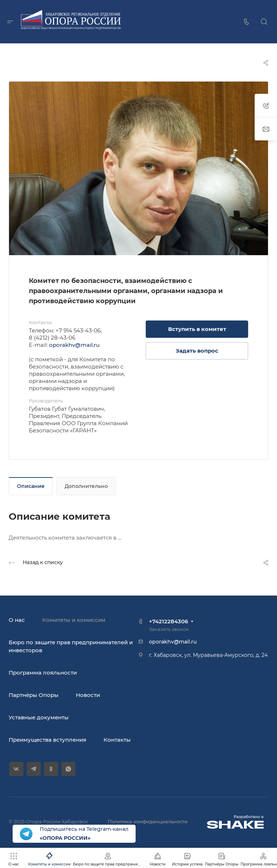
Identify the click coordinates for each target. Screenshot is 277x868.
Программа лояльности (43, 673)
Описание (31, 486)
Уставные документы (39, 717)
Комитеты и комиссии (74, 620)
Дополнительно (86, 486)
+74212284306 (168, 621)
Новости (88, 695)
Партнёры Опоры (34, 695)
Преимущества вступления (47, 740)
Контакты (117, 740)
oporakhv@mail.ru (74, 345)
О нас (17, 620)
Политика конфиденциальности (148, 821)
